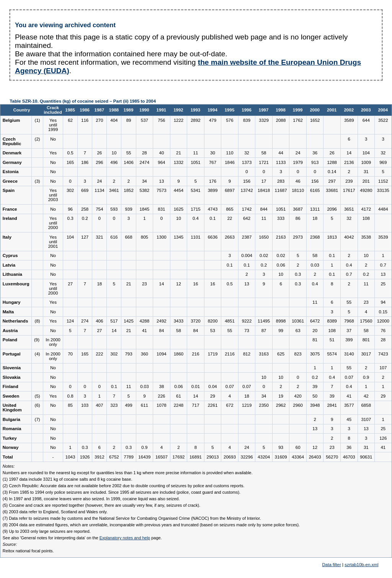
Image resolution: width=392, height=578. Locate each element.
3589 (349, 120)
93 (281, 447)
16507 (162, 457)
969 (383, 162)
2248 (179, 405)
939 (128, 209)
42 (366, 396)
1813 (332, 237)
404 (114, 120)
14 (349, 153)
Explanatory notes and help (125, 538)
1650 (264, 237)
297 (332, 181)
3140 (349, 354)
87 (264, 331)
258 (85, 209)
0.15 (383, 312)
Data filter (331, 565)
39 (315, 386)
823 (298, 354)
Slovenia (12, 368)
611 (145, 405)
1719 (213, 354)
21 (179, 153)
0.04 (212, 386)
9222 (247, 321)
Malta (8, 312)
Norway (11, 447)
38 (162, 386)
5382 (145, 190)
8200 (213, 321)
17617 (349, 190)
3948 (315, 405)
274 (85, 321)
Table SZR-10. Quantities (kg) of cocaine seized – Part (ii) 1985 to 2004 (83, 101)
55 (129, 153)
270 (99, 120)
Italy (7, 237)
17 (264, 181)
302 (70, 190)
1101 (196, 237)
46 (298, 181)
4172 (366, 209)
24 (298, 153)
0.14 (332, 172)
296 (99, 162)
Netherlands (16, 321)
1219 (247, 405)
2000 (315, 110)
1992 (178, 110)
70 (70, 354)
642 (247, 218)
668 (128, 237)
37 (349, 331)
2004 (383, 110)
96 (70, 209)
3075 (315, 354)
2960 (298, 405)
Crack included (53, 110)
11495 (264, 321)
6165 (315, 190)
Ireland (10, 218)
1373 (247, 162)
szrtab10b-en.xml (361, 565)
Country (21, 110)
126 (383, 438)
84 (162, 331)
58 (264, 153)
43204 (264, 457)
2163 (281, 237)
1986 (85, 110)
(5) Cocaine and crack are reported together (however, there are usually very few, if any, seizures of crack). (102, 505)
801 (366, 340)
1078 (162, 405)
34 (145, 181)
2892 (196, 120)
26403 (315, 457)
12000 (383, 321)
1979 (298, 162)
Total (8, 457)
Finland (11, 386)
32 (247, 153)
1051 (196, 162)
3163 (264, 354)
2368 (315, 237)
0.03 (315, 265)
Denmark (12, 153)
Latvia (9, 265)
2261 (213, 405)
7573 (162, 190)
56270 (332, 457)
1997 (264, 110)
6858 (366, 405)
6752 (114, 457)
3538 (366, 237)
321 (99, 237)
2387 (247, 237)
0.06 (281, 265)
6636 (213, 237)
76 (383, 331)
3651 (349, 209)
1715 (196, 209)
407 (99, 405)
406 (99, 321)
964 (161, 162)
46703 (349, 457)
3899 (213, 190)
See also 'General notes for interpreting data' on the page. (82, 538)
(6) (38, 405)
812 (247, 354)
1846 (230, 162)
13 (162, 181)
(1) (38, 120)
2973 (298, 237)
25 (383, 284)
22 (230, 218)
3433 (179, 321)
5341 (196, 190)
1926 (85, 457)
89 (129, 120)
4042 (349, 237)
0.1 (212, 218)
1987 (99, 110)
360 (145, 354)
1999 (298, 110)
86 (298, 218)
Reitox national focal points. (28, 551)
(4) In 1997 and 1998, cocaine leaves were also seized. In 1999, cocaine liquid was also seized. (91, 499)
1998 (281, 110)
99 (281, 331)
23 (145, 284)
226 (161, 396)
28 (145, 153)
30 (213, 153)
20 (315, 331)
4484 (383, 209)
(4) (38, 354)
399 (349, 340)
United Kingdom (12, 408)
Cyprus (10, 255)
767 (213, 162)
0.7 (383, 265)
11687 (281, 190)
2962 (281, 405)
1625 (179, 209)
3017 (366, 354)
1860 (179, 354)
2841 (332, 405)
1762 (298, 120)
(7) (38, 419)
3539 (383, 237)
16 (196, 284)
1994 (212, 110)
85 (70, 405)
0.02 (264, 255)
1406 (129, 162)
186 (85, 162)
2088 (281, 120)
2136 (349, 162)
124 (70, 321)
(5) (38, 396)
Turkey (10, 438)
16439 (144, 457)
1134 (100, 190)
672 (229, 405)
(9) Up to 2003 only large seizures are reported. (47, 531)
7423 (383, 354)
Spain (9, 190)
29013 (212, 457)
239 (349, 181)
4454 (179, 190)
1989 (129, 110)
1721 (264, 162)
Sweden (11, 396)
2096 (332, 209)
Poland (10, 340)
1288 (332, 162)
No (53, 139)
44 (281, 153)
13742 (247, 190)
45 (349, 419)
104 (366, 153)
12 (179, 284)
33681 (332, 190)
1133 (281, 162)
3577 (349, 405)
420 (298, 396)
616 (114, 237)
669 (85, 190)
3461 (114, 190)
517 (114, 321)
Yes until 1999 (53, 125)
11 (196, 153)
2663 (230, 237)
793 (128, 354)
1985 (70, 110)
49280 (366, 190)
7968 (349, 321)
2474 (145, 162)
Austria (10, 331)
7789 (129, 457)
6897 (230, 190)
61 (179, 396)
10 (114, 153)
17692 (178, 457)
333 (281, 218)
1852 (129, 190)
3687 (298, 209)
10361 (298, 321)
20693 (230, 457)
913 (315, 162)
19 (281, 396)
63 (298, 331)
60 (298, 447)
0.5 (70, 153)
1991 (162, 110)
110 (229, 153)
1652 (315, 120)
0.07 (349, 377)
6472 (315, 321)
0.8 (70, 396)
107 (383, 368)
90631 (366, 457)
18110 (298, 190)
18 (315, 218)
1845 (145, 209)
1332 (179, 162)
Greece (10, 181)
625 (281, 354)
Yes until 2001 (53, 242)
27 (70, 284)
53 (213, 331)
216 (195, 354)
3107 (366, 419)
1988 (114, 110)
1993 (196, 110)
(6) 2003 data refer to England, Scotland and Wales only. (55, 512)
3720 (196, 321)
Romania (12, 429)
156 (247, 181)
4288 (145, 321)
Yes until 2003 (53, 195)
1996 (247, 110)
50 (315, 396)
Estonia (11, 172)
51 (332, 340)
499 (128, 405)
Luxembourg (16, 284)
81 (315, 340)
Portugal (12, 354)
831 (161, 209)
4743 (213, 209)
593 (114, 209)
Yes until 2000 (53, 223)
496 (114, 162)
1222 (179, 120)
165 (70, 162)
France (10, 209)
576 (229, 120)
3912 (100, 457)
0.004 (247, 255)
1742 (247, 209)
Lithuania (12, 274)
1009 (366, 162)
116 (85, 120)
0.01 (196, 386)
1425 (129, 321)
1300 (162, 237)
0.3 (70, 218)
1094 (162, 354)
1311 (315, 209)
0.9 (366, 377)
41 (145, 331)
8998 (281, 321)
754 (99, 209)
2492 (162, 321)
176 (213, 181)
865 (229, 209)
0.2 (85, 218)
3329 (264, 120)
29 (213, 396)
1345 (179, 237)
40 (162, 153)
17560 (366, 321)
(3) (38, 181)
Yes (53, 153)
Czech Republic (12, 141)
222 (99, 354)
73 (247, 331)
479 (213, 120)
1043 (70, 457)
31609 (281, 457)
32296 (247, 457)
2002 (349, 110)
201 (366, 181)
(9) (37, 340)
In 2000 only (53, 342)
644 (366, 120)
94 (383, 302)
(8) (38, 321)
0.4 (196, 218)
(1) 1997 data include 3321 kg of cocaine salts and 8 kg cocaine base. (68, 479)
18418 (264, 190)
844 (264, 209)
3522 (383, 120)
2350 (264, 405)
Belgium (11, 120)
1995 (230, 110)
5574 (332, 354)
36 (315, 153)
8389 (332, 321)
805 (145, 237)
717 (195, 405)
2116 (230, 354)
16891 (196, 457)
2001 (332, 110)
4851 (230, 321)
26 (99, 153)
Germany (12, 162)
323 (114, 405)
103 (85, 405)
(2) (38, 139)
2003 (366, 110)
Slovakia (12, 377)
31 (366, 172)
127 (85, 237)
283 (281, 181)
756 (161, 120)
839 (247, 120)
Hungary (12, 302)
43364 (298, 457)
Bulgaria (11, 419)
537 (145, 120)
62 (70, 120)
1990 (144, 110)
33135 (383, 190)
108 (366, 218)
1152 (383, 181)
